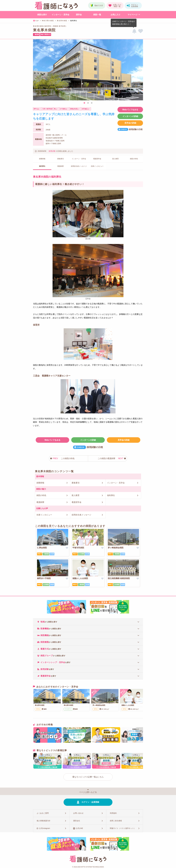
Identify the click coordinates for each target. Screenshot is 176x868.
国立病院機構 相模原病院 (119, 578)
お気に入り (115, 15)
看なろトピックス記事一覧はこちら (88, 777)
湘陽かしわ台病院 (80, 578)
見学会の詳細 (130, 123)
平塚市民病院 (78, 548)
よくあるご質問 (43, 813)
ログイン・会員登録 (90, 802)
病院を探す (42, 15)
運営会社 (77, 821)
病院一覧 (97, 15)
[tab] (88, 622)
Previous (36, 70)
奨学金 (79, 15)
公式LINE (79, 828)
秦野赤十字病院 (44, 578)
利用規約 (113, 813)
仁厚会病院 (42, 548)
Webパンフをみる (130, 110)
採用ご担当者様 (116, 821)
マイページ (132, 15)
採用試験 (52, 151)
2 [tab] (88, 103)
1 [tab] (84, 103)
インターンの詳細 (130, 116)
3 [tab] (92, 103)
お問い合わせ (78, 813)
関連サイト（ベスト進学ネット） (123, 828)
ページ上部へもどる (88, 792)
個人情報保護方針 (44, 821)
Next (140, 70)
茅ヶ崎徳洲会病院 (116, 548)
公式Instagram (44, 828)
